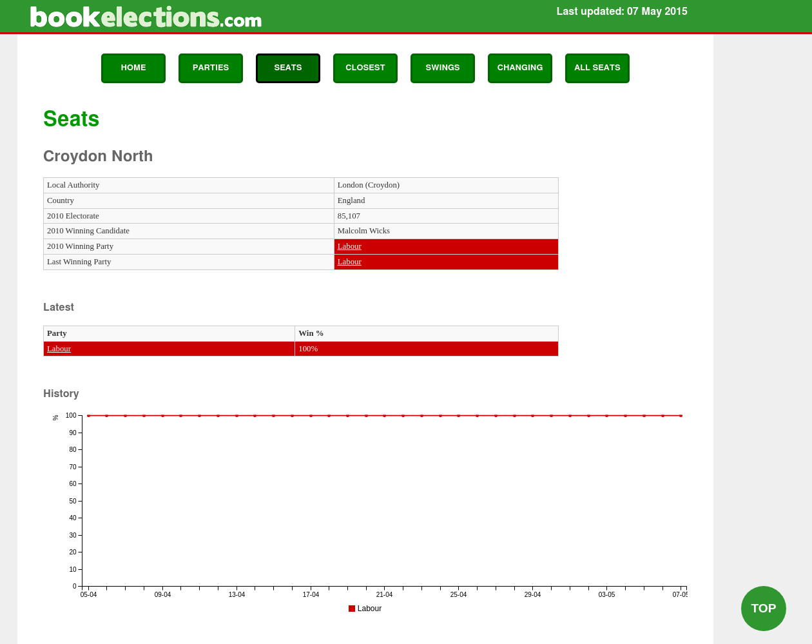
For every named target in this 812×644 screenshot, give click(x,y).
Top (763, 608)
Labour (350, 246)
